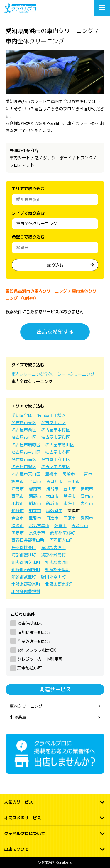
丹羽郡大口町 (62, 540)
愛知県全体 (22, 415)
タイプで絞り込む (28, 213)
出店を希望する (55, 332)
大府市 (87, 503)
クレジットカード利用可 (40, 659)
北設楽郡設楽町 (26, 584)
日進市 (52, 518)
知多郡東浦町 (57, 562)
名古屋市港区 (57, 452)
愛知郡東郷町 (62, 533)
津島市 (18, 489)
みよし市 (80, 525)
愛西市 (87, 518)
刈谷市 (52, 489)
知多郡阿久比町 (26, 562)
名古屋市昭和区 (55, 437)
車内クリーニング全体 (32, 374)
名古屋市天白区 (26, 474)
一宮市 (86, 474)
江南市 (87, 496)
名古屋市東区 (24, 422)
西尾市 (18, 496)
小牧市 (18, 503)
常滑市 (70, 496)
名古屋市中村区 (55, 430)
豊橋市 (51, 474)
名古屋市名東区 (55, 467)
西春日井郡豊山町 (28, 540)
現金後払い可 (30, 668)
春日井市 (54, 481)
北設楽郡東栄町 (60, 584)
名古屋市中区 (24, 437)
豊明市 (35, 518)
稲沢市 (35, 503)
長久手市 (37, 533)
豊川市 (74, 481)
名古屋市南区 (24, 459)
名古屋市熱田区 (60, 445)
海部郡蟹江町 (24, 555)
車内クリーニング (26, 706)
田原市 (70, 518)
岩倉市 (18, 518)
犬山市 (52, 496)
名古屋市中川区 (26, 452)
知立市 (35, 511)
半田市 (35, 481)
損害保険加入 (30, 623)
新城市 (52, 503)
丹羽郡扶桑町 (24, 547)
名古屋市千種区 (51, 415)
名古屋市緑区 (24, 467)
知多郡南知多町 (26, 569)
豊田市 (70, 489)
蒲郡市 (35, 496)
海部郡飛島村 (53, 555)
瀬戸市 (18, 481)
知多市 (18, 511)
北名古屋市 (39, 525)
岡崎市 (69, 474)
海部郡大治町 (53, 547)
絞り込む (55, 265)
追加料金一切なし (34, 632)
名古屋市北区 (53, 422)
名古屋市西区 (24, 430)
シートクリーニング (76, 374)
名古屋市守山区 (55, 459)
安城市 (87, 489)
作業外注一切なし (34, 641)
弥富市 (60, 525)
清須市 (18, 525)
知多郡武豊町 (24, 577)
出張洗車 (18, 717)
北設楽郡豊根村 (26, 591)
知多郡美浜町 (57, 569)
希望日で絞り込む (28, 237)
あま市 (18, 533)
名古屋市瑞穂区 (26, 445)
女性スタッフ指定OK (37, 650)
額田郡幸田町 (53, 577)
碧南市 (35, 489)
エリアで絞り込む (28, 189)
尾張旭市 (54, 511)
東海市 (70, 503)
